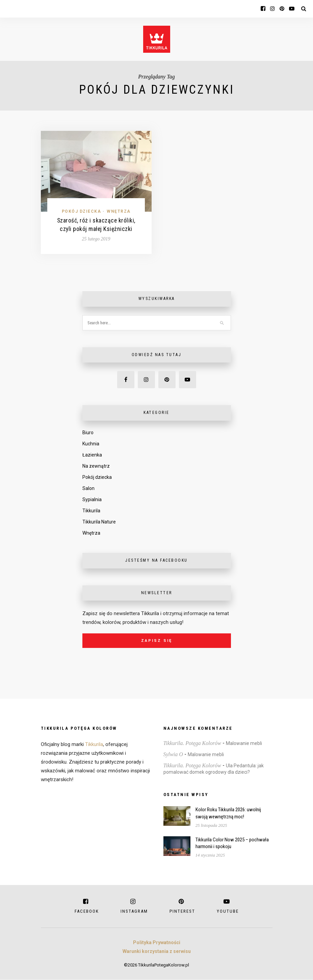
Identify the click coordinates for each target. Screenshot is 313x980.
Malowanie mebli (244, 744)
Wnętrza (119, 211)
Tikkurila (91, 511)
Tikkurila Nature (99, 522)
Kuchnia (91, 444)
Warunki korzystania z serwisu (157, 952)
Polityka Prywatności (157, 943)
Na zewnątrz (96, 466)
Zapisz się (157, 641)
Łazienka (92, 455)
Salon (88, 489)
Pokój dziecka (82, 211)
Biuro (88, 433)
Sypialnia (92, 500)
